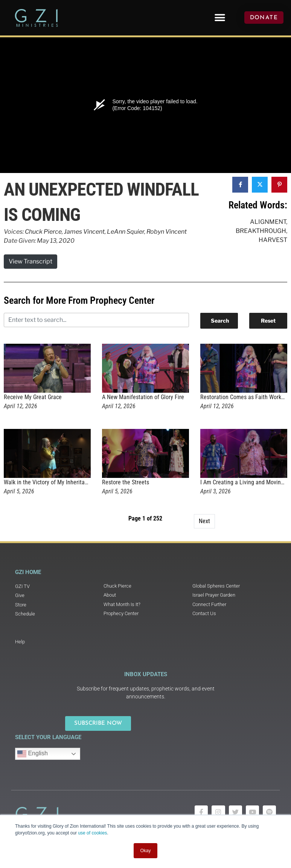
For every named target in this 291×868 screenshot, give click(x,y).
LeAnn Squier (126, 232)
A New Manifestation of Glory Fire (143, 397)
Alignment (268, 222)
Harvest (273, 240)
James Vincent (84, 232)
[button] (220, 18)
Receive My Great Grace (33, 397)
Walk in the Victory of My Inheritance (49, 482)
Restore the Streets (126, 482)
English (33, 754)
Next (204, 521)
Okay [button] (145, 851)
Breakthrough (261, 231)
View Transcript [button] (30, 261)
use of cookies (92, 833)
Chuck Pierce (43, 232)
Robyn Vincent (167, 232)
